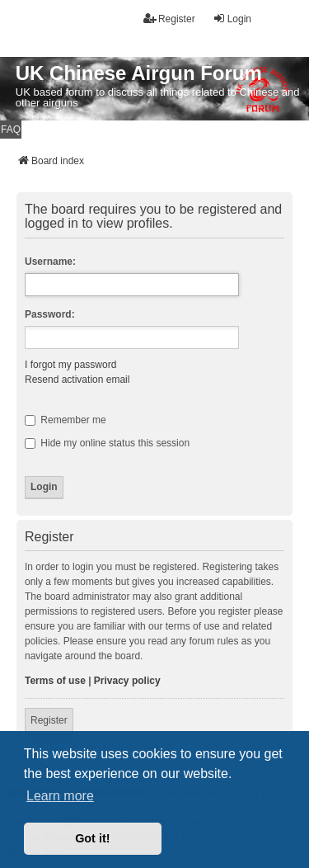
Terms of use (55, 681)
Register (49, 720)
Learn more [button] (60, 796)
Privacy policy (127, 681)
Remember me (66, 420)
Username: (50, 262)
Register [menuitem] (169, 19)
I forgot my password (70, 365)
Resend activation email (77, 380)
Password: (50, 314)
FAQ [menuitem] (11, 130)
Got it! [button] (92, 838)
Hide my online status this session (107, 443)
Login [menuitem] (232, 19)
